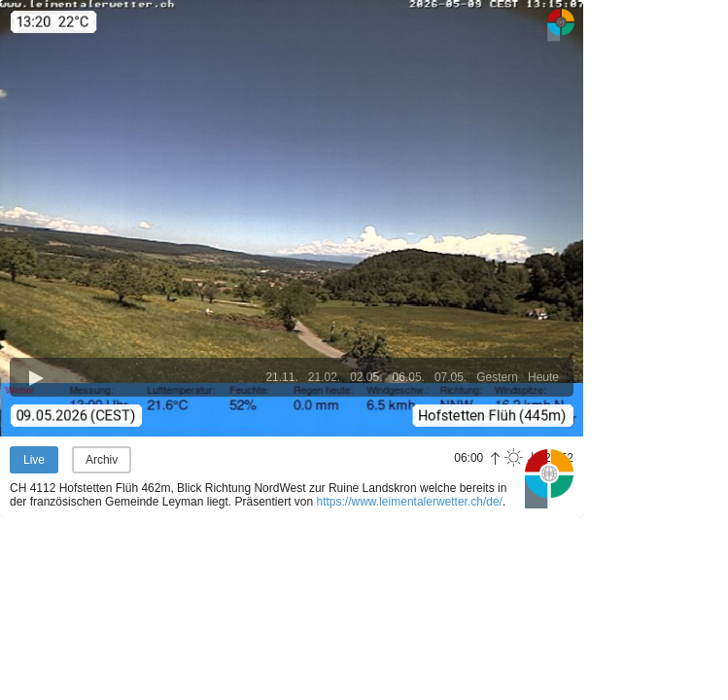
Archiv (102, 460)
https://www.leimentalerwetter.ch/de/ (410, 502)
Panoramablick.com (549, 478)
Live (34, 460)
